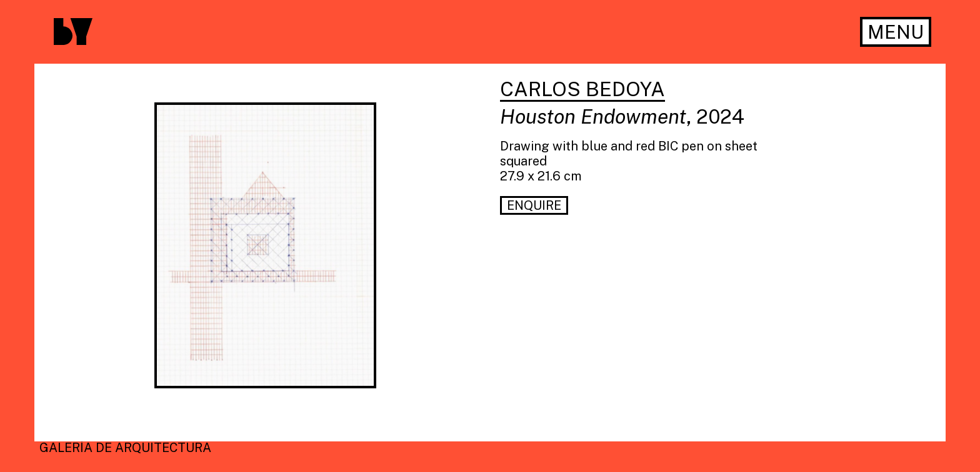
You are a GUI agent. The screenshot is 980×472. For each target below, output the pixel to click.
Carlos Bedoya (582, 90)
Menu (896, 32)
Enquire (534, 205)
